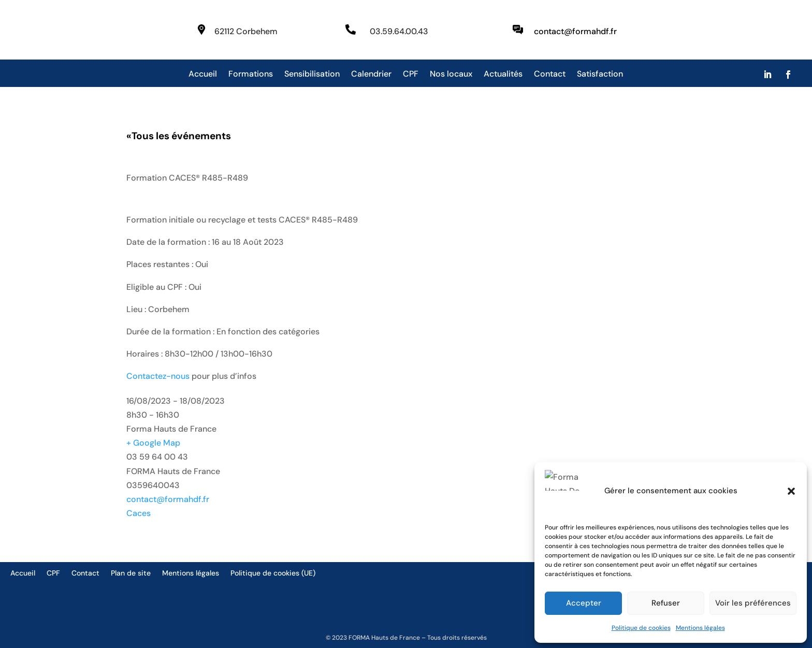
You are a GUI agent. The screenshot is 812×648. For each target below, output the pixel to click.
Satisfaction (600, 75)
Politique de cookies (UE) (273, 573)
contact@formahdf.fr (168, 499)
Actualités (503, 75)
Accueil (203, 75)
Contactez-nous (158, 376)
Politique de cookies (641, 628)
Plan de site (131, 573)
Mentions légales (700, 628)
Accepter (584, 603)
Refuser (666, 603)
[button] (791, 500)
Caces (139, 513)
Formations (251, 75)
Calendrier (371, 75)
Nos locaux (451, 75)
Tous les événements (179, 136)
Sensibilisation (312, 75)
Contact (550, 75)
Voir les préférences (753, 603)
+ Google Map (153, 443)
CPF (411, 75)
